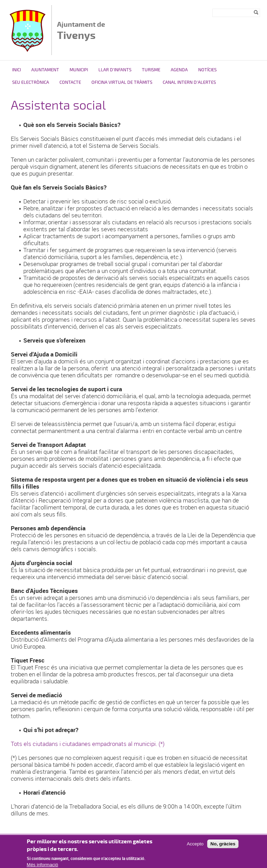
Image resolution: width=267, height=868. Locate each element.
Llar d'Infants (115, 70)
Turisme (151, 70)
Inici (17, 70)
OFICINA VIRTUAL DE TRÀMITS (122, 82)
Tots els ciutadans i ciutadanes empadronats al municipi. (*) (88, 744)
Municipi (79, 70)
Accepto (195, 847)
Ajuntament (45, 70)
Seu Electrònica (31, 82)
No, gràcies (223, 847)
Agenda (179, 70)
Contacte (70, 82)
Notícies (207, 70)
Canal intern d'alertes (189, 82)
